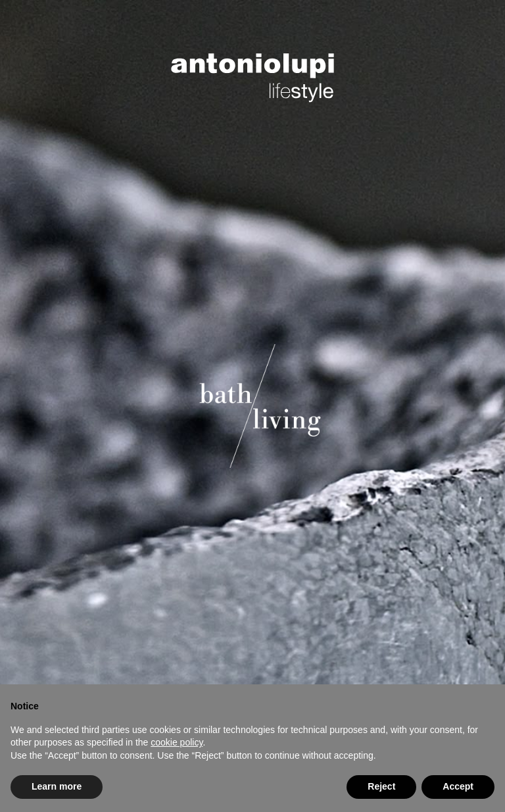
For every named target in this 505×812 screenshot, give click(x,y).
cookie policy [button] (177, 742)
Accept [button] (458, 786)
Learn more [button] (57, 786)
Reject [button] (381, 786)
